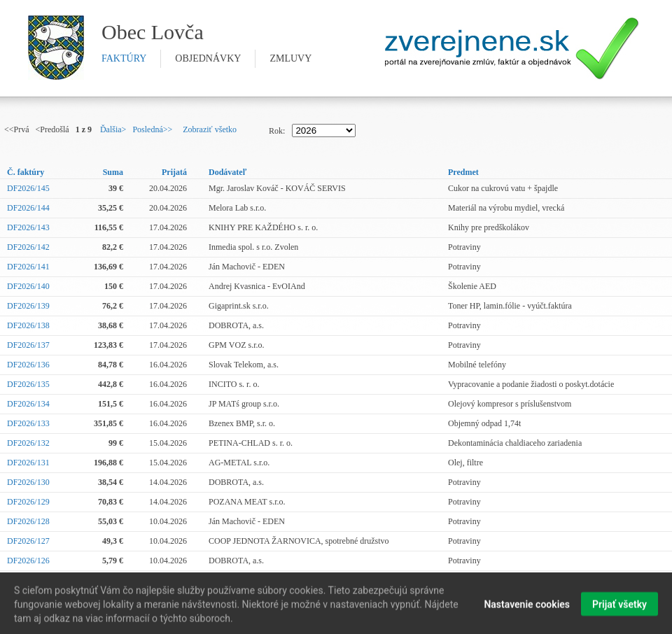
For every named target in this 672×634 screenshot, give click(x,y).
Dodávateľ (227, 172)
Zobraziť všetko (210, 129)
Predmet (463, 172)
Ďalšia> (113, 129)
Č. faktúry (26, 172)
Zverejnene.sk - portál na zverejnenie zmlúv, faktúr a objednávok (512, 48)
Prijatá (174, 172)
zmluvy (290, 58)
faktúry (124, 58)
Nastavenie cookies (527, 607)
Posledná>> (152, 129)
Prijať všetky (619, 607)
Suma (113, 172)
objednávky (208, 58)
